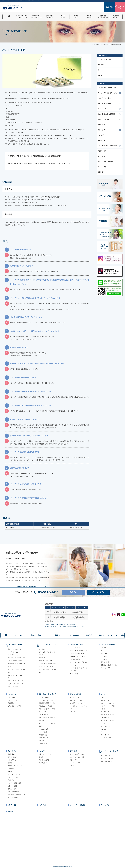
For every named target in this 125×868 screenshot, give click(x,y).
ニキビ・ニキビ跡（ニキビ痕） (108, 93)
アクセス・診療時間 (72, 635)
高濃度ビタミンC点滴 (45, 706)
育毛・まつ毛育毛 (103, 119)
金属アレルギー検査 (45, 754)
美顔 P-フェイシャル (14, 649)
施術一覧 (101, 172)
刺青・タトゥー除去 (14, 687)
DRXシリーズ (105, 700)
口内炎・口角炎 (12, 757)
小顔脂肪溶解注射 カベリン (109, 665)
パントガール (74, 712)
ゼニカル (103, 648)
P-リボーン (42, 658)
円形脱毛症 (11, 769)
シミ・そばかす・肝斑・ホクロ (108, 88)
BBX (102, 651)
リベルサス (104, 659)
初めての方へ (36, 635)
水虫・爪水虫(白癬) (13, 792)
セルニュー (104, 697)
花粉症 (41, 757)
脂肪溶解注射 (105, 662)
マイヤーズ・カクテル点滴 (47, 723)
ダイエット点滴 (105, 668)
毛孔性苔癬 (11, 780)
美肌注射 (41, 726)
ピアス (48, 635)
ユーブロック (105, 712)
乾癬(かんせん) (12, 789)
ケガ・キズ (101, 156)
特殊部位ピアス (12, 703)
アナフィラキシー (44, 763)
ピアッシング (102, 109)
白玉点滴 (41, 721)
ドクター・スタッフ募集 (116, 635)
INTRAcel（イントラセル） (47, 661)
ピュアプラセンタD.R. (107, 715)
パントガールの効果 (109, 60)
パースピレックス (106, 738)
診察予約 (77, 592)
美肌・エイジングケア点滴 (47, 718)
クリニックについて (20, 635)
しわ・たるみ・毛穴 (104, 98)
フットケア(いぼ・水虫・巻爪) (108, 146)
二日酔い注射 (43, 744)
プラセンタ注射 (43, 715)
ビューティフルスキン (108, 703)
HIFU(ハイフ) (74, 674)
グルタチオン (105, 718)
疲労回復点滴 (43, 735)
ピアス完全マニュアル (14, 706)
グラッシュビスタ (75, 697)
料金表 (109, 75)
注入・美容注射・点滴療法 (106, 114)
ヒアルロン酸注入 (75, 659)
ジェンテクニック (13, 655)
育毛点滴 (41, 741)
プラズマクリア (43, 649)
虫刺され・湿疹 (12, 786)
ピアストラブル (12, 700)
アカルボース (105, 654)
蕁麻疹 (10, 772)
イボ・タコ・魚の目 (14, 774)
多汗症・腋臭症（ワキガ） (78, 754)
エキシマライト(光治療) (105, 162)
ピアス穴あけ (12, 697)
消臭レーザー (74, 760)
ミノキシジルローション (108, 721)
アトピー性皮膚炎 (13, 777)
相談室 (102, 635)
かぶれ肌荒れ (12, 760)
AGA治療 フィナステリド (77, 703)
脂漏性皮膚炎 (12, 754)
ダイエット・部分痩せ (105, 103)
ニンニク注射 (43, 732)
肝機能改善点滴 (43, 738)
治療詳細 (109, 65)
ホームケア (101, 125)
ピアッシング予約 (100, 592)
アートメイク (102, 167)
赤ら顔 (10, 763)
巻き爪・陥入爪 (105, 756)
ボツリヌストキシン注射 (46, 700)
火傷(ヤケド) (102, 151)
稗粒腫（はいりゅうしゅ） (16, 766)
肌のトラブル (102, 130)
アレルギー (101, 135)
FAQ (109, 70)
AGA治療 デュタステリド (77, 700)
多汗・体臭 (101, 140)
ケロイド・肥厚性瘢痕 (14, 783)
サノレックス (105, 656)
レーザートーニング (14, 652)
